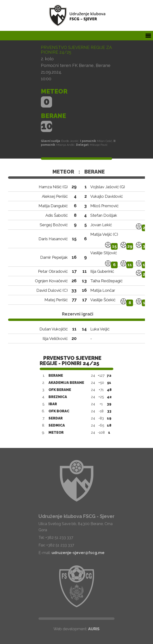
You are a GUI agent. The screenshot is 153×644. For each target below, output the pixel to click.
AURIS (94, 629)
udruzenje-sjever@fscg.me (78, 553)
